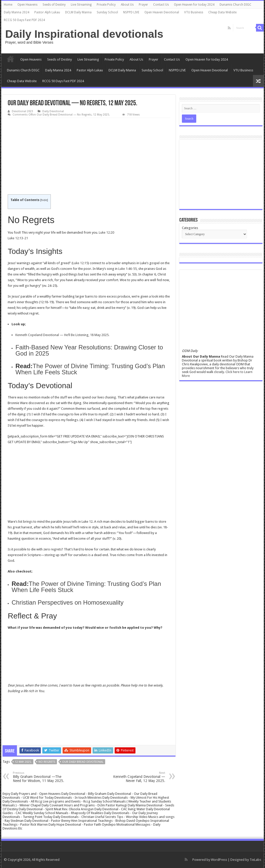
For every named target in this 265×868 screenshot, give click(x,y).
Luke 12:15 (80, 263)
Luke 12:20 (106, 232)
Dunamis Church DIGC (235, 5)
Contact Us (161, 5)
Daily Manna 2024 (17, 12)
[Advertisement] (89, 156)
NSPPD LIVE (131, 12)
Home (8, 5)
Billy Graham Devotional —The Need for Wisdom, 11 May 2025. (39, 777)
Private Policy (106, 5)
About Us (127, 5)
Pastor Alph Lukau (47, 12)
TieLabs (255, 860)
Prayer (143, 5)
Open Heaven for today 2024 (194, 5)
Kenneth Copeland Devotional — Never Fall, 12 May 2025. (139, 777)
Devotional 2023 (22, 111)
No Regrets (47, 762)
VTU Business (194, 12)
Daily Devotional (53, 111)
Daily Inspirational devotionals (84, 34)
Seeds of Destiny (54, 5)
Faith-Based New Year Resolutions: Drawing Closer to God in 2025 (89, 350)
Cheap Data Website (222, 12)
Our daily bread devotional (83, 762)
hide (44, 200)
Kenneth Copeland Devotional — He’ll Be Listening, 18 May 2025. (62, 335)
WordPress (219, 860)
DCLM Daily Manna (78, 12)
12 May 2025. (23, 762)
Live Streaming (81, 5)
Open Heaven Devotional (162, 12)
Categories (190, 228)
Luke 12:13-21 (18, 238)
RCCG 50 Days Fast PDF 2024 (24, 20)
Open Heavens (27, 5)
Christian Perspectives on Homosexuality (67, 602)
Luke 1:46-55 (127, 269)
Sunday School (107, 12)
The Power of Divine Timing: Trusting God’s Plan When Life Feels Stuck (90, 369)
